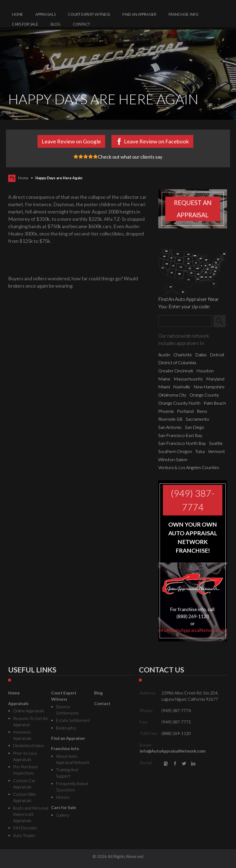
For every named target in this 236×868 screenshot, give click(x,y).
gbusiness (166, 764)
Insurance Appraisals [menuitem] (22, 735)
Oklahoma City (172, 395)
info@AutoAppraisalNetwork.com (193, 630)
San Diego (195, 427)
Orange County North (179, 403)
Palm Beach (215, 403)
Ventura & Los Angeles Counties (189, 467)
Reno (202, 411)
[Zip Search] (185, 321)
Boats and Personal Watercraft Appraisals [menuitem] (31, 814)
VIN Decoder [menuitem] (25, 828)
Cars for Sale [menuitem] (25, 24)
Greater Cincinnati (176, 371)
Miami (164, 387)
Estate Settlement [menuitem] (73, 720)
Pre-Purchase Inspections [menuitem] (25, 770)
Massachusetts (188, 379)
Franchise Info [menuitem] (184, 14)
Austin (164, 355)
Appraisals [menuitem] (46, 14)
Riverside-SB (170, 419)
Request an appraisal (193, 209)
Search (222, 321)
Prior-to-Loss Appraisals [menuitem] (25, 756)
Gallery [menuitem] (63, 815)
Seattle (216, 443)
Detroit (217, 355)
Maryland (215, 379)
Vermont (216, 451)
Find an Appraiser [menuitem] (139, 14)
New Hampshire (209, 387)
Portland (185, 411)
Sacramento (197, 419)
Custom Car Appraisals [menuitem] (24, 784)
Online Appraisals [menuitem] (29, 711)
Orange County (204, 395)
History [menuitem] (63, 797)
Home (23, 178)
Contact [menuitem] (81, 24)
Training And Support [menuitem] (67, 773)
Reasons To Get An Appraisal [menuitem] (30, 721)
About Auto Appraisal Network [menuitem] (73, 759)
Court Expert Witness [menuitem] (89, 14)
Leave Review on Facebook (156, 141)
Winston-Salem (173, 459)
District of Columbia (177, 362)
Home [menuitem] (18, 14)
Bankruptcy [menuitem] (66, 728)
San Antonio (170, 427)
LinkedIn (193, 764)
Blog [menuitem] (56, 24)
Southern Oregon (175, 451)
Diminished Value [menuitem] (29, 746)
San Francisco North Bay (182, 443)
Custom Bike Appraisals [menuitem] (25, 797)
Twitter (184, 764)
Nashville (182, 387)
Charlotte (183, 355)
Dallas (201, 355)
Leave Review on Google (71, 141)
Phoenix (166, 411)
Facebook (175, 764)
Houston (205, 371)
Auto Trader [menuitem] (24, 835)
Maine (164, 379)
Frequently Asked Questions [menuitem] (72, 787)
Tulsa (200, 451)
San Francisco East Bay (180, 435)
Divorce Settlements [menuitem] (67, 710)
